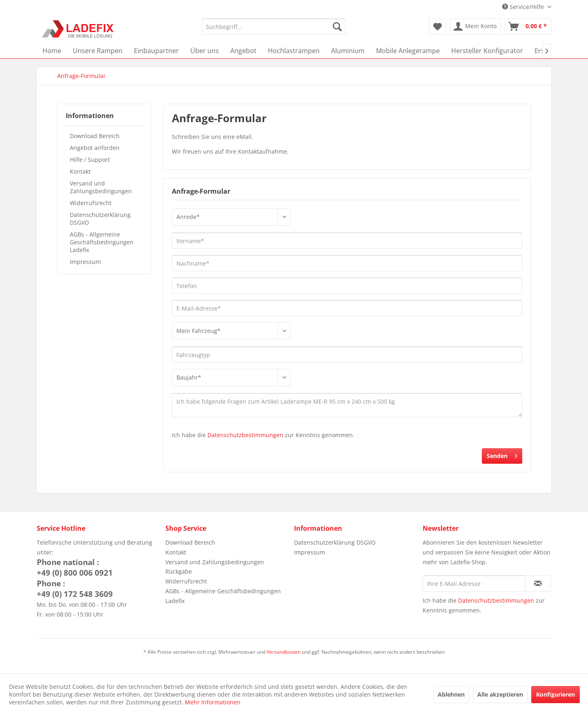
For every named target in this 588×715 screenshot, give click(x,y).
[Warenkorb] (528, 27)
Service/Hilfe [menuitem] (524, 7)
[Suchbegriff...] (274, 27)
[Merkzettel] (438, 27)
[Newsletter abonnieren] (538, 583)
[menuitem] (274, 27)
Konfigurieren (556, 694)
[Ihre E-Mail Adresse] (474, 583)
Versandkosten (284, 652)
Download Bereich (95, 136)
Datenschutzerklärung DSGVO (100, 219)
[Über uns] (205, 51)
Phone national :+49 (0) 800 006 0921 (75, 568)
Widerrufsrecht (91, 203)
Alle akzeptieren (500, 694)
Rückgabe (179, 571)
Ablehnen (451, 694)
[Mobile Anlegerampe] (408, 51)
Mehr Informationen (213, 702)
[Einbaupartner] (156, 51)
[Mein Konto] (476, 27)
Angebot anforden (95, 148)
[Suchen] (337, 27)
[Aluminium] (348, 51)
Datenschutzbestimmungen (245, 435)
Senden (502, 455)
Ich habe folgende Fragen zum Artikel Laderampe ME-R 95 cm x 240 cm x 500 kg (347, 405)
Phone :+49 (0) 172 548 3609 (75, 589)
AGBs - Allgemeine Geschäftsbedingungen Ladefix (102, 242)
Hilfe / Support (90, 160)
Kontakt (80, 171)
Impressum (85, 262)
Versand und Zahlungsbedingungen (101, 187)
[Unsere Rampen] (98, 51)
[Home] (52, 51)
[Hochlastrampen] (294, 51)
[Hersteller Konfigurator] (487, 51)
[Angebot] (243, 51)
